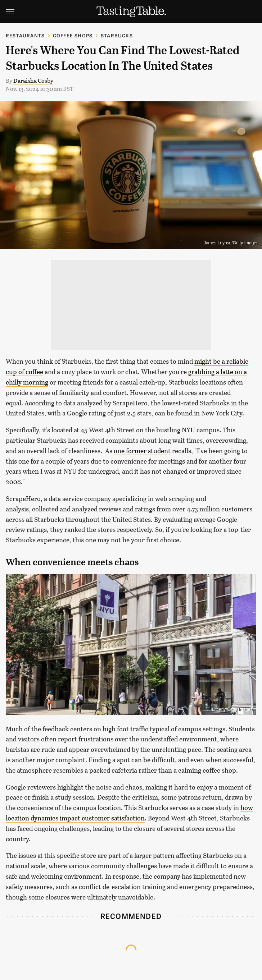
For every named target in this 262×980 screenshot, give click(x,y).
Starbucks (117, 35)
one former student (142, 451)
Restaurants (25, 35)
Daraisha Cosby (33, 80)
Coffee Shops (73, 35)
